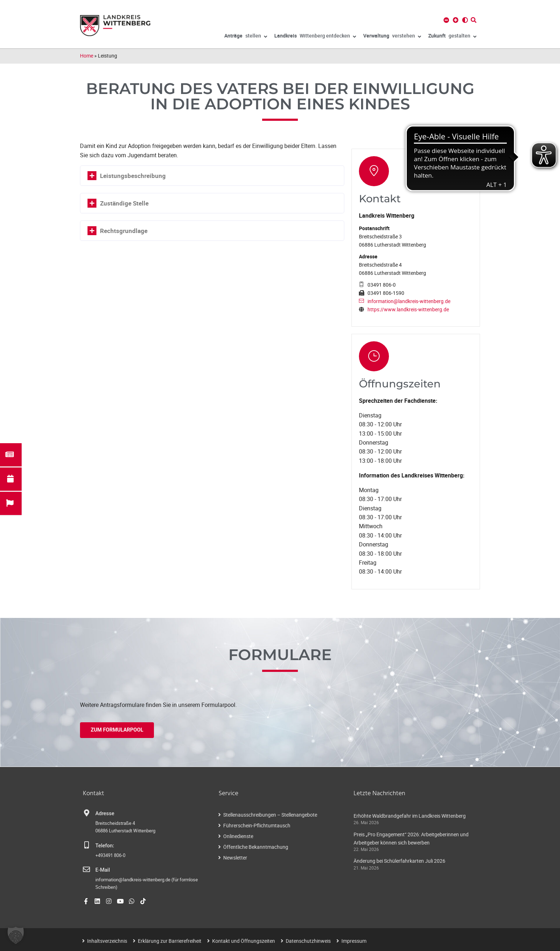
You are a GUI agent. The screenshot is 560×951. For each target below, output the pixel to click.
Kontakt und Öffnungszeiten (244, 941)
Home (87, 56)
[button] (16, 935)
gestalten (452, 37)
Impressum (354, 941)
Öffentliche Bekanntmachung (256, 847)
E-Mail (103, 870)
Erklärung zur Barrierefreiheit (170, 941)
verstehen (392, 37)
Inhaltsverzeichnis (107, 941)
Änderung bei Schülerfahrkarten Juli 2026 (399, 861)
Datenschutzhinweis (308, 941)
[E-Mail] (86, 870)
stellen (246, 37)
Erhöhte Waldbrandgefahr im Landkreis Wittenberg (410, 816)
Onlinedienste (238, 836)
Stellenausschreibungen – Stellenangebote (270, 815)
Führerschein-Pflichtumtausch (257, 825)
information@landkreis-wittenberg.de (409, 301)
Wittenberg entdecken (315, 37)
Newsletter (235, 858)
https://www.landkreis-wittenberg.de (408, 309)
